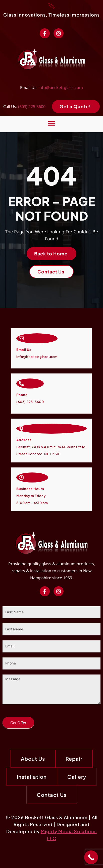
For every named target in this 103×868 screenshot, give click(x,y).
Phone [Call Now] (22, 395)
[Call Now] (21, 383)
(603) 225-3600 (32, 107)
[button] (52, 123)
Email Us (24, 350)
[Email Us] (21, 338)
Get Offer (18, 723)
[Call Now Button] (91, 857)
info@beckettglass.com (61, 87)
